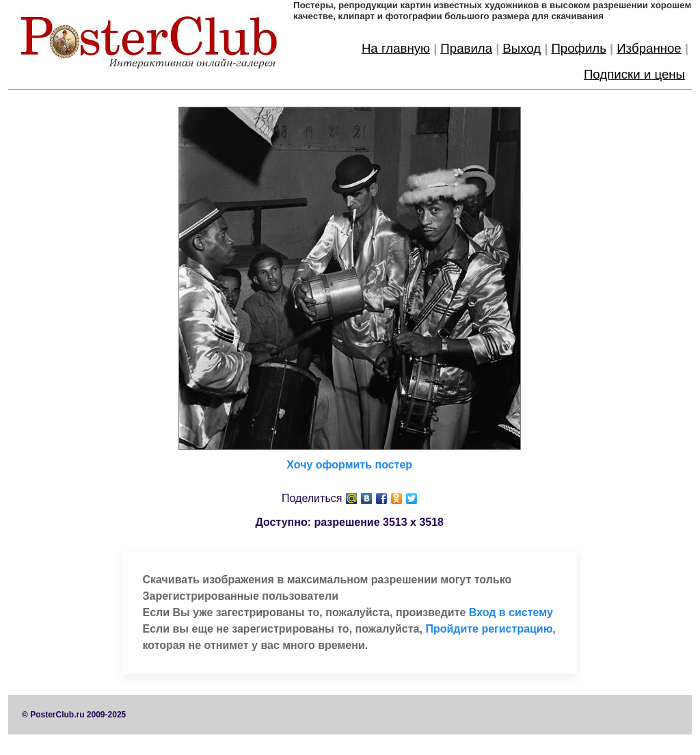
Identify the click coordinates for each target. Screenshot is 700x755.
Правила (466, 48)
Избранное (649, 48)
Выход (522, 48)
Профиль (579, 48)
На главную (396, 48)
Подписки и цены (634, 74)
